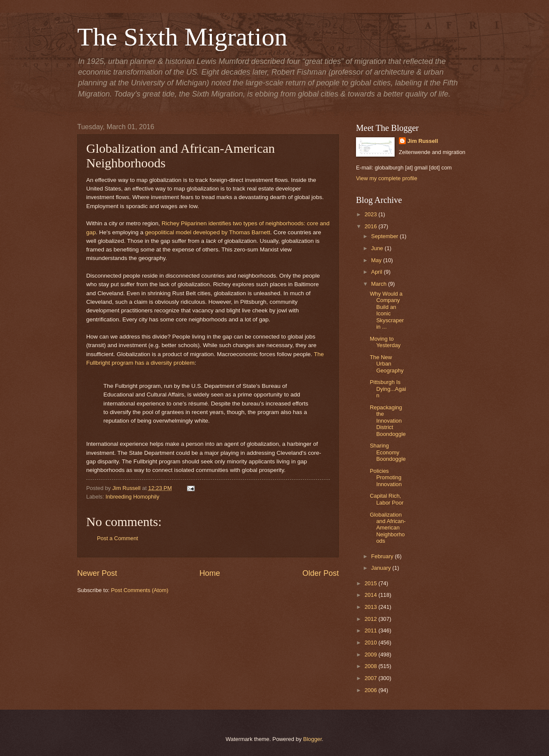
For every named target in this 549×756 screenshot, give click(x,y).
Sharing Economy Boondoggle (388, 452)
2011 (371, 631)
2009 (371, 655)
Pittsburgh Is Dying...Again (388, 389)
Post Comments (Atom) (140, 590)
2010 (371, 643)
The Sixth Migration (182, 37)
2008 (371, 666)
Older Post (321, 573)
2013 (371, 607)
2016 (371, 226)
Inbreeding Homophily (132, 497)
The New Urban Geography (387, 364)
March (379, 284)
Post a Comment (118, 538)
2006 (371, 690)
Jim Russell (423, 141)
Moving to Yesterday (385, 342)
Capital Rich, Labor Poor (387, 499)
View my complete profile (387, 178)
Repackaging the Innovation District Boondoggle (388, 421)
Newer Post (97, 573)
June (378, 248)
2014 (371, 595)
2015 (371, 583)
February (383, 556)
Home (210, 573)
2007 (371, 678)
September (385, 236)
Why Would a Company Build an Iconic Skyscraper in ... (387, 310)
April (377, 272)
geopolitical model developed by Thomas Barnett (208, 232)
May (377, 260)
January (382, 568)
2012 (371, 619)
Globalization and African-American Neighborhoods (388, 528)
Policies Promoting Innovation (386, 478)
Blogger (313, 739)
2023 (371, 214)
